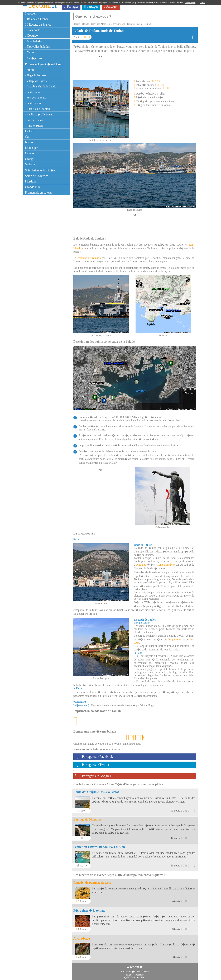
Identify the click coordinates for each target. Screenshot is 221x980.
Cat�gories (33, 58)
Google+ (31, 36)
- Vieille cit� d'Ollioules (39, 114)
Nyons (29, 142)
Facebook (32, 30)
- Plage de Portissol (36, 75)
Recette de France (38, 25)
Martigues (31, 181)
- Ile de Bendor (33, 103)
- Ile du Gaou (32, 92)
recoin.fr (136, 965)
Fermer (202, 3)
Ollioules (141, 563)
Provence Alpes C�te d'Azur (43, 64)
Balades (129, 973)
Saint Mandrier (166, 563)
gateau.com (140, 969)
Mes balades (34, 41)
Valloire (30, 164)
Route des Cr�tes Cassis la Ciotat (96, 790)
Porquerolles (175, 638)
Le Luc (29, 131)
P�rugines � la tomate (89, 909)
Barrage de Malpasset (88, 818)
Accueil (31, 13)
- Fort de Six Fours (35, 98)
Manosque (32, 148)
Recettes (139, 973)
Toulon (29, 70)
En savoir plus (190, 3)
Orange (30, 159)
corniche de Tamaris (89, 256)
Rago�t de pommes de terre (92, 881)
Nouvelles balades (37, 47)
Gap (28, 137)
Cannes (30, 153)
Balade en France (37, 19)
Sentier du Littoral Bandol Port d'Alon (99, 845)
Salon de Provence (37, 176)
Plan (143, 976)
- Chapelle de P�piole (38, 109)
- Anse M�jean (34, 126)
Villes (30, 52)
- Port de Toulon (34, 120)
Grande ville (33, 187)
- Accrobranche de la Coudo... (42, 86)
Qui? (127, 976)
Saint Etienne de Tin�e (40, 170)
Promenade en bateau (38, 193)
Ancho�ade (82, 937)
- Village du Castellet (37, 81)
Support (135, 976)
